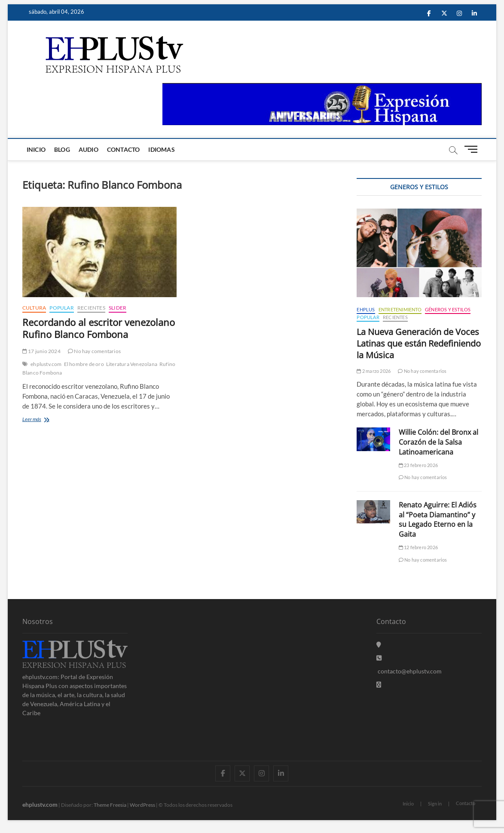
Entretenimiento (400, 309)
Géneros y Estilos (448, 309)
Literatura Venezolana (132, 364)
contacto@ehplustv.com (409, 671)
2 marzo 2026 (374, 371)
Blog (62, 149)
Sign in (435, 804)
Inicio (36, 149)
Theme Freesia (110, 805)
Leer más (44, 420)
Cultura (34, 308)
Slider (118, 308)
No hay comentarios (94, 351)
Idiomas (161, 149)
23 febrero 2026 (418, 465)
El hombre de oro (84, 364)
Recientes (91, 308)
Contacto (124, 149)
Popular (61, 308)
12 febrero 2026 (418, 547)
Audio (89, 149)
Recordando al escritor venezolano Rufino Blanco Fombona (99, 328)
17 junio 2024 (41, 351)
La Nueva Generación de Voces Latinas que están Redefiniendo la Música (419, 343)
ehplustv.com (46, 364)
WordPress (142, 805)
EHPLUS (366, 309)
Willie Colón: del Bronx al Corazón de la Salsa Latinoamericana (438, 442)
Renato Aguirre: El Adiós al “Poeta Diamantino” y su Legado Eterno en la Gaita (438, 520)
